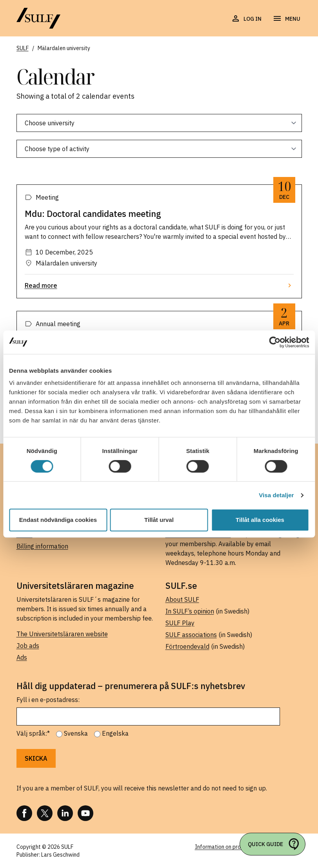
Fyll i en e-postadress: (48, 700)
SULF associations (191, 635)
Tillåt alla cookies (260, 520)
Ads (22, 657)
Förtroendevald (187, 646)
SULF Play (180, 623)
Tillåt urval (159, 520)
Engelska (115, 733)
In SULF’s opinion (190, 611)
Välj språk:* (33, 733)
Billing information (42, 546)
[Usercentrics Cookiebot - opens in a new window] (275, 342)
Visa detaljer (276, 495)
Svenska (76, 733)
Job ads (28, 646)
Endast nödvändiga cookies (58, 520)
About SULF (182, 599)
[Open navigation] (286, 19)
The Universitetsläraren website (62, 634)
